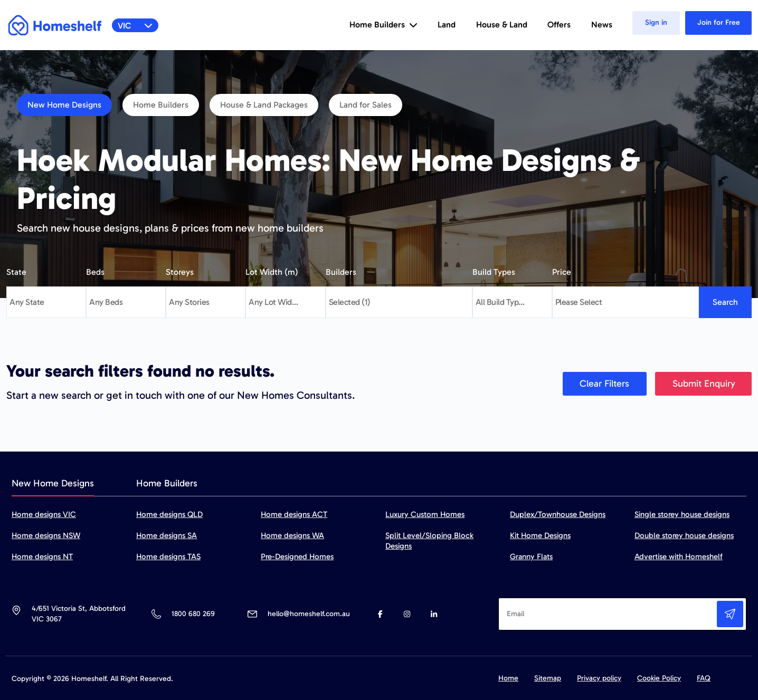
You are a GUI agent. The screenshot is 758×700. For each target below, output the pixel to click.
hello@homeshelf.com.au (309, 614)
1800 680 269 (193, 614)
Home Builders (161, 105)
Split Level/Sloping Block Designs (429, 541)
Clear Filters (604, 383)
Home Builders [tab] (167, 483)
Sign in (656, 22)
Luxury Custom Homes (425, 514)
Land (447, 25)
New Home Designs (64, 105)
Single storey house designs (682, 514)
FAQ (704, 678)
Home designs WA (292, 535)
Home (508, 678)
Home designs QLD (169, 514)
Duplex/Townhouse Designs (558, 514)
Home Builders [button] (383, 25)
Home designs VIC (44, 514)
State (16, 272)
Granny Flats (531, 557)
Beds (95, 272)
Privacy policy (599, 678)
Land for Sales (366, 105)
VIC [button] (135, 26)
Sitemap (548, 678)
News (602, 25)
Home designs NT (42, 557)
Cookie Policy (659, 678)
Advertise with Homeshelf (679, 557)
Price (562, 272)
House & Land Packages (264, 105)
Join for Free (719, 22)
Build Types (494, 272)
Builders (341, 272)
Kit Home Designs (540, 535)
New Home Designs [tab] (53, 483)
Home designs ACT (294, 514)
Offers (559, 25)
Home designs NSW (46, 535)
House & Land (502, 25)
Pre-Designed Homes (297, 557)
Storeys (180, 272)
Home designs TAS (168, 557)
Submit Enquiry (704, 383)
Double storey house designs (684, 535)
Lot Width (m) (272, 272)
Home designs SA (167, 535)
